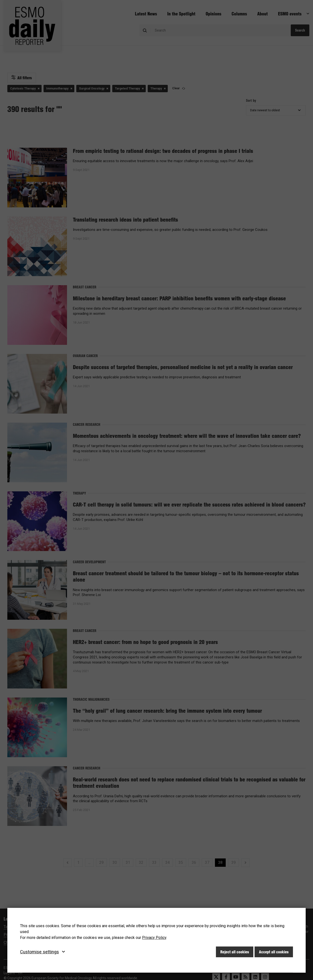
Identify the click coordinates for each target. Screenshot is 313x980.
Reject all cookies (235, 952)
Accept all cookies (274, 952)
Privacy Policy (154, 938)
